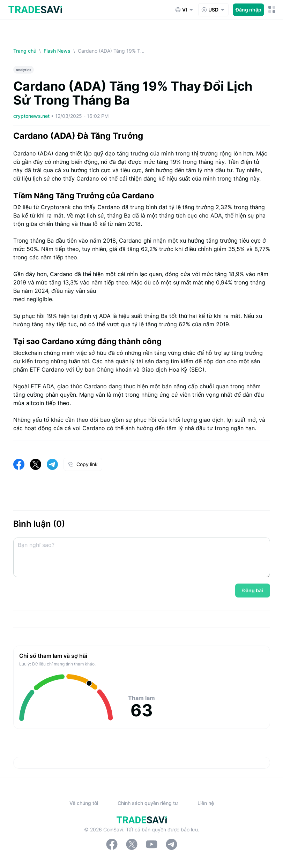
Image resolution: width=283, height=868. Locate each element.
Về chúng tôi (84, 803)
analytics (24, 70)
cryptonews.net (32, 116)
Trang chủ (25, 51)
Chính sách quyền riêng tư (148, 803)
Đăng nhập (248, 10)
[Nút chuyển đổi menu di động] (272, 10)
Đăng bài (253, 590)
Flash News (57, 51)
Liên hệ (206, 803)
